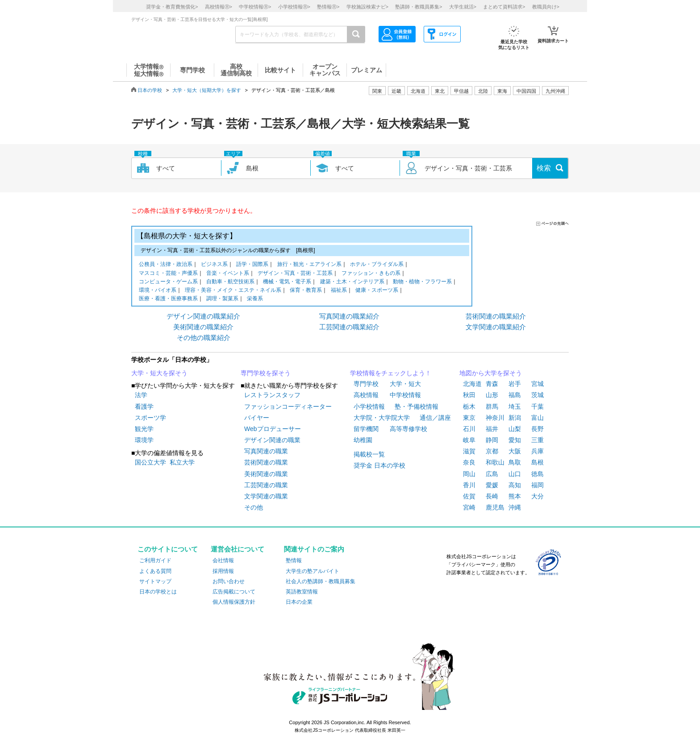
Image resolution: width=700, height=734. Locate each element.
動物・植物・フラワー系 (422, 282)
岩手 (515, 384)
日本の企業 (299, 602)
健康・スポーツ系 (377, 291)
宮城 (537, 384)
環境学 (144, 440)
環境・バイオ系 (158, 291)
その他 (254, 507)
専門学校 (366, 384)
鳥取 (515, 462)
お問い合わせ (229, 581)
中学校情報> (255, 7)
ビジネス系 (214, 265)
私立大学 (182, 462)
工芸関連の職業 (266, 485)
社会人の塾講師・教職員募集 (321, 581)
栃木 (469, 406)
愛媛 (492, 485)
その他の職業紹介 (204, 338)
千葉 (537, 406)
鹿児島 (495, 507)
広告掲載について (234, 592)
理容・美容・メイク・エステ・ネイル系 (233, 291)
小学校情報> (294, 7)
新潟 (515, 418)
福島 (515, 395)
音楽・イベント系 (228, 274)
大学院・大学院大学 (382, 418)
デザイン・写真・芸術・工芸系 (295, 274)
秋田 (469, 395)
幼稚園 (363, 440)
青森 (492, 384)
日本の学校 (150, 90)
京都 (492, 451)
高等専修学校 (408, 429)
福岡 (537, 485)
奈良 (469, 462)
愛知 (515, 440)
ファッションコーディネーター (288, 406)
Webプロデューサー (273, 429)
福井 (492, 429)
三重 (537, 440)
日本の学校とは (158, 592)
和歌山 (495, 462)
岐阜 (469, 440)
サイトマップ (155, 581)
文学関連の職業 (266, 496)
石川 (469, 429)
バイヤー (257, 418)
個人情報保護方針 (234, 602)
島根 (537, 462)
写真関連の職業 (266, 451)
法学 (141, 395)
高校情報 (366, 395)
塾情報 (294, 560)
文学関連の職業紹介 (496, 327)
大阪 (515, 451)
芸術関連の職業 (266, 462)
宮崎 (469, 507)
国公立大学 (150, 462)
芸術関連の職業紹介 (496, 316)
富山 (537, 418)
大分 (537, 496)
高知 (515, 485)
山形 (492, 395)
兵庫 (537, 451)
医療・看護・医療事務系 (168, 299)
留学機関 (366, 429)
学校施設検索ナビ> (367, 7)
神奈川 (495, 418)
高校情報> (219, 7)
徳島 (537, 474)
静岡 (492, 440)
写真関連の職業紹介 (349, 316)
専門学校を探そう (266, 373)
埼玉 (515, 406)
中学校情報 (405, 395)
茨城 (537, 395)
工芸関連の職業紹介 (349, 327)
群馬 (492, 406)
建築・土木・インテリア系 (352, 282)
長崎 (492, 496)
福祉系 (339, 291)
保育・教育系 (306, 291)
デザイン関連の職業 (272, 440)
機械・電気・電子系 (287, 282)
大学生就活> (463, 7)
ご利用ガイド (155, 560)
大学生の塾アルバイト (312, 571)
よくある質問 (155, 571)
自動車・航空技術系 (230, 282)
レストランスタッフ (272, 395)
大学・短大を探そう (159, 373)
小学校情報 (369, 406)
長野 (537, 429)
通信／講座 (435, 418)
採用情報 (223, 571)
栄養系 (255, 299)
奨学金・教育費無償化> (172, 7)
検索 (544, 168)
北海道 (418, 91)
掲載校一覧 (369, 454)
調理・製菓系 (222, 299)
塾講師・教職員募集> (419, 7)
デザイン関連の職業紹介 (203, 316)
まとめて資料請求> (504, 7)
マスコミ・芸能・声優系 (168, 274)
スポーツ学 (150, 418)
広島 (492, 474)
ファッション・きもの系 (371, 274)
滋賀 (469, 451)
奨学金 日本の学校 (379, 465)
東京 (469, 418)
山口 (515, 474)
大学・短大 (405, 384)
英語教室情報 (302, 592)
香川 (469, 485)
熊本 (515, 496)
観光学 (144, 429)
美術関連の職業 (266, 474)
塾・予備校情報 (417, 406)
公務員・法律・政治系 (166, 265)
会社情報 (223, 560)
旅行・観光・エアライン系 (309, 265)
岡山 (469, 474)
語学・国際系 (252, 265)
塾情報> (328, 7)
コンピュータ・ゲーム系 (168, 282)
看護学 (144, 406)
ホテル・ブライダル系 (377, 265)
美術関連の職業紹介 (203, 327)
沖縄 (515, 507)
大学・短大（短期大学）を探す (207, 90)
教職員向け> (546, 7)
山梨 (515, 429)
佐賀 (469, 496)
